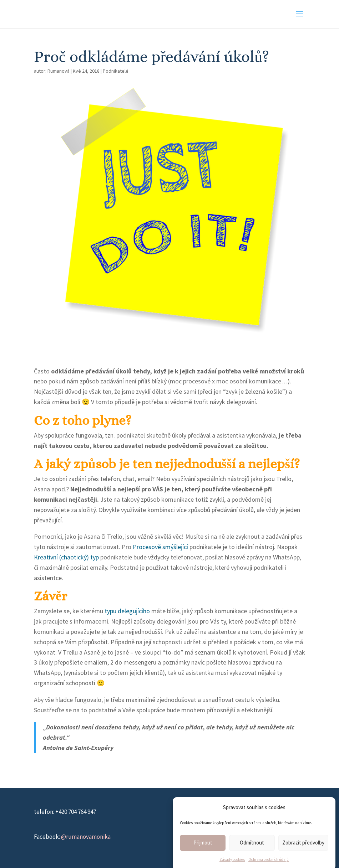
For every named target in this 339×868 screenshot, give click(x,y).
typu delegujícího (127, 611)
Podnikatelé (116, 71)
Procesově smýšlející (160, 547)
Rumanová (59, 71)
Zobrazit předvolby (303, 851)
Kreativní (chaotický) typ (66, 557)
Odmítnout (252, 851)
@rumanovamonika (86, 837)
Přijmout (203, 851)
